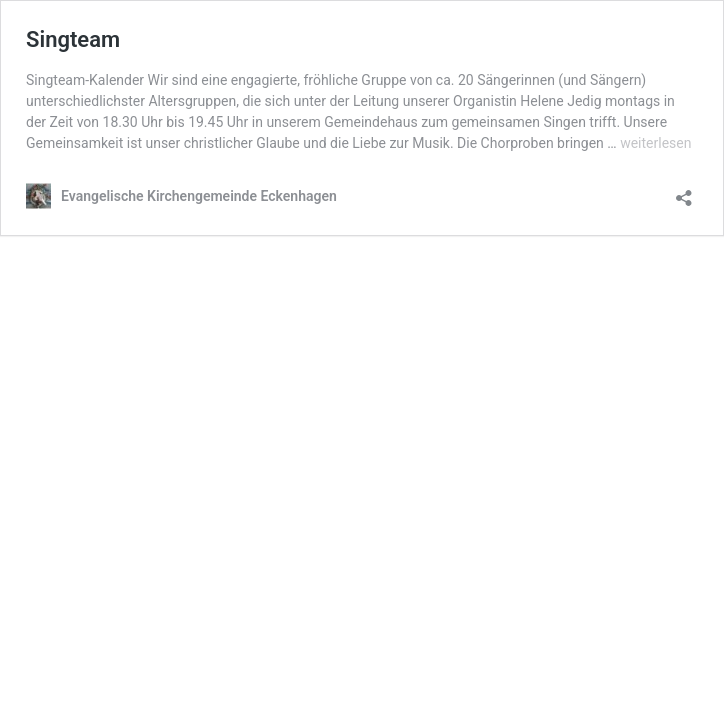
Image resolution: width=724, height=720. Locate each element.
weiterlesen (655, 143)
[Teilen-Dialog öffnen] (684, 191)
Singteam (73, 39)
